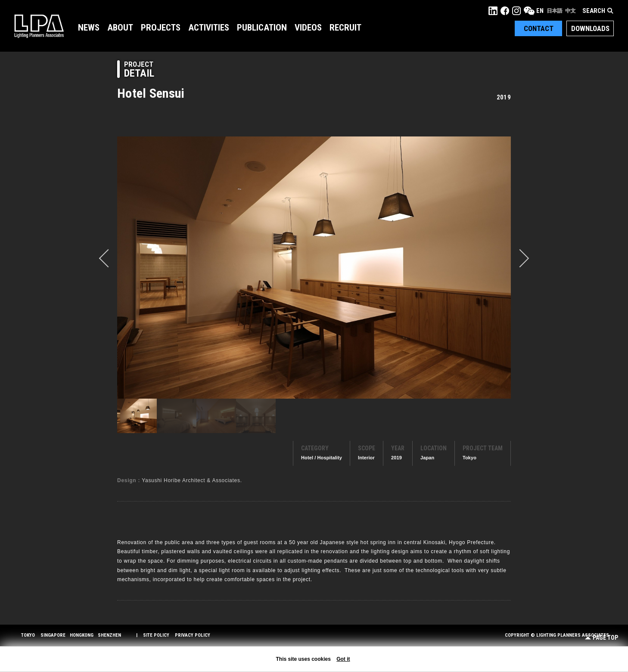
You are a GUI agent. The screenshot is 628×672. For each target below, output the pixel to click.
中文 (570, 11)
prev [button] (108, 258)
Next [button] (520, 258)
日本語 (554, 11)
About (120, 28)
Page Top (602, 638)
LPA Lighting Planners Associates (39, 26)
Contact (539, 28)
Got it (343, 659)
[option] (314, 267)
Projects (161, 28)
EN (540, 11)
